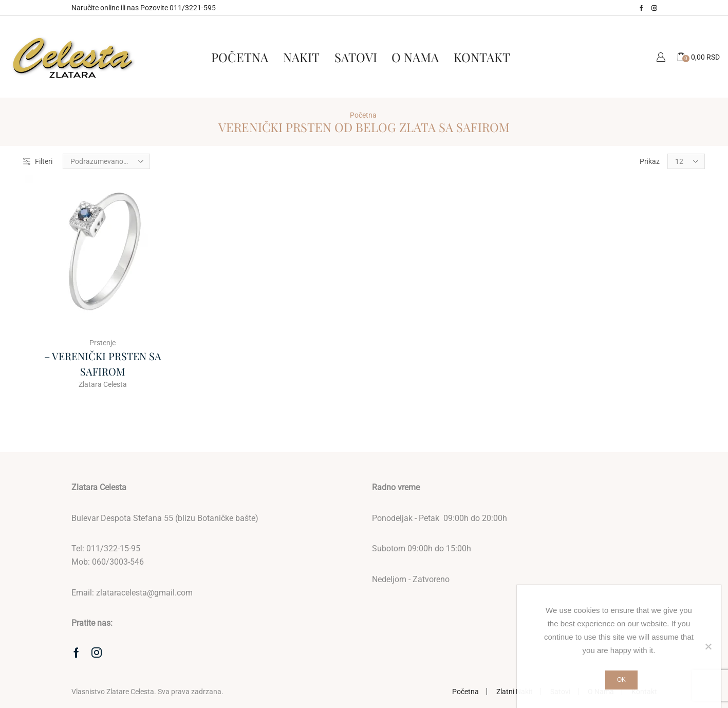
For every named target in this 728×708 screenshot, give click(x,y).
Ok (621, 680)
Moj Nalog (661, 57)
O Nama (415, 57)
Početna (240, 57)
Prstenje (102, 343)
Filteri (38, 161)
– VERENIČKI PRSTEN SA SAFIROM (103, 364)
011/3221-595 (193, 8)
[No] (708, 646)
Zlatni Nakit (515, 692)
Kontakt (482, 57)
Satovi (356, 57)
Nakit (301, 57)
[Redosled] (106, 161)
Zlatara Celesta (103, 384)
